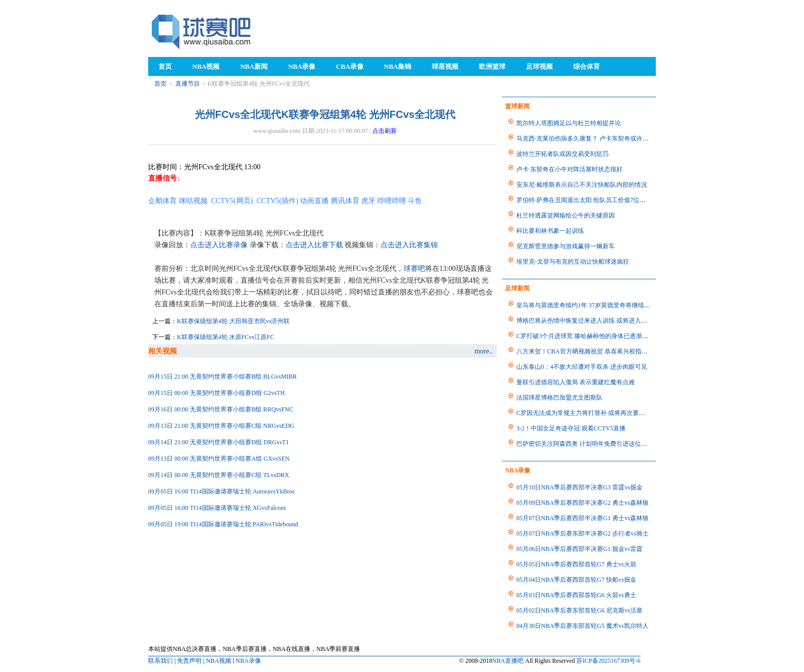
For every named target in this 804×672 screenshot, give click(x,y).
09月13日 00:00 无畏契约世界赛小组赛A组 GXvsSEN (219, 459)
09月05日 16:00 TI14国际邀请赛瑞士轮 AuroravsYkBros (222, 491)
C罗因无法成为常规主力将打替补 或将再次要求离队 (587, 413)
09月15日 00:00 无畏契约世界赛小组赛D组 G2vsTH (216, 393)
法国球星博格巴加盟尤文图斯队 (559, 398)
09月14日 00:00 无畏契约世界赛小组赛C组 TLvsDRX (219, 475)
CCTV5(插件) (277, 201)
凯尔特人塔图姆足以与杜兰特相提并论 (569, 123)
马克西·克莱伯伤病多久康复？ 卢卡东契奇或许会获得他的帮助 (601, 139)
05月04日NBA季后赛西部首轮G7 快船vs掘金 (576, 580)
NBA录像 (248, 661)
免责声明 (189, 661)
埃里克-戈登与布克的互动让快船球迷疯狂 (573, 262)
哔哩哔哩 (392, 201)
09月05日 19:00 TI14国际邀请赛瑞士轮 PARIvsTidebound (223, 524)
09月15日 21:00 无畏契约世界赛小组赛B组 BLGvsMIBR (223, 377)
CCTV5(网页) (232, 201)
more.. (484, 351)
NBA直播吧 (508, 661)
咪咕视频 (193, 201)
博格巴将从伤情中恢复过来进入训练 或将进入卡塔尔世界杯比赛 (603, 321)
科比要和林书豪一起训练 (550, 231)
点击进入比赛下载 (314, 245)
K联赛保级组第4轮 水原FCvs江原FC (226, 337)
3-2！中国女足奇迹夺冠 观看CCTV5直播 (571, 428)
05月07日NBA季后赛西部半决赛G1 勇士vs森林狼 (582, 518)
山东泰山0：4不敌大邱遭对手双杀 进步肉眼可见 (582, 367)
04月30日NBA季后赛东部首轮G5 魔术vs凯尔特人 (582, 626)
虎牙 (368, 201)
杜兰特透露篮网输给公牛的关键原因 (566, 215)
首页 (160, 84)
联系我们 (160, 661)
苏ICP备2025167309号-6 (608, 661)
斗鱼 (415, 201)
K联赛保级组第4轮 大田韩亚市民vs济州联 (233, 321)
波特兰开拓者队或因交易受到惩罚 (562, 154)
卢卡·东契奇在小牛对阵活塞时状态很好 (569, 169)
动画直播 (314, 201)
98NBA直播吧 (202, 31)
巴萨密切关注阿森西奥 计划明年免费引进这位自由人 (588, 444)
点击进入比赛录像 (219, 245)
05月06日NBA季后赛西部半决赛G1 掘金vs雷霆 (579, 549)
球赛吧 (414, 269)
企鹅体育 (163, 201)
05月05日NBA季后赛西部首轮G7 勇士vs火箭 (576, 564)
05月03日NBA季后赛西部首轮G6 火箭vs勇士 (576, 595)
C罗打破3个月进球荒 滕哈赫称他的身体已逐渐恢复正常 (591, 336)
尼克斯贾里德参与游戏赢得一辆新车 (566, 246)
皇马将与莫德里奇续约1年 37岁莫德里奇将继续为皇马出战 (596, 305)
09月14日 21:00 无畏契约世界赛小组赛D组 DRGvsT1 (218, 442)
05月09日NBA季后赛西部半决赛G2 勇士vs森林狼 (582, 503)
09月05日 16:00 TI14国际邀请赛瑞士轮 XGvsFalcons (217, 508)
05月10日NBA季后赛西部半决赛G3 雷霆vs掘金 (579, 487)
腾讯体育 (345, 201)
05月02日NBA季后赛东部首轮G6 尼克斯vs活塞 (579, 610)
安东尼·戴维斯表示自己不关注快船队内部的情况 (582, 185)
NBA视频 (219, 661)
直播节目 (188, 84)
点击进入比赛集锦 (409, 245)
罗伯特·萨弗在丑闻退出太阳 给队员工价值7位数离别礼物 (593, 200)
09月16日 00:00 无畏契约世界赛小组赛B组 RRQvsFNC (221, 409)
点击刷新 (385, 131)
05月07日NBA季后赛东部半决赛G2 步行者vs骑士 (582, 533)
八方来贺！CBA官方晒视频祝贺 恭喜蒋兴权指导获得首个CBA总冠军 (610, 351)
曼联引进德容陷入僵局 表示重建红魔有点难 (576, 382)
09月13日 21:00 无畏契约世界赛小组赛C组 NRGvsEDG (221, 426)
